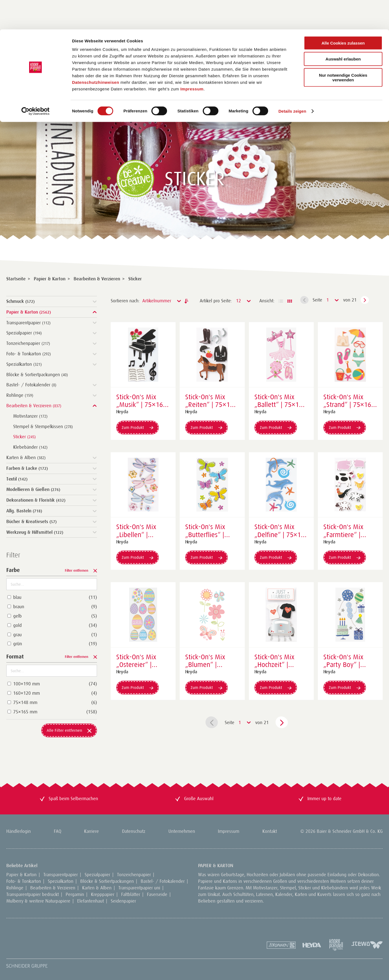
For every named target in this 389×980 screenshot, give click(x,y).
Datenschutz (134, 831)
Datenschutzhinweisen (96, 53)
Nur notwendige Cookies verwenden (343, 48)
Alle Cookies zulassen (343, 14)
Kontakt (270, 831)
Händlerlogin (273, 102)
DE (91, 102)
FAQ (58, 831)
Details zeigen (292, 82)
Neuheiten (60, 102)
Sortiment (23, 102)
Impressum (192, 59)
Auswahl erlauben (343, 30)
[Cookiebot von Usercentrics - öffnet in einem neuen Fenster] (36, 82)
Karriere (91, 831)
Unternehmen (182, 831)
